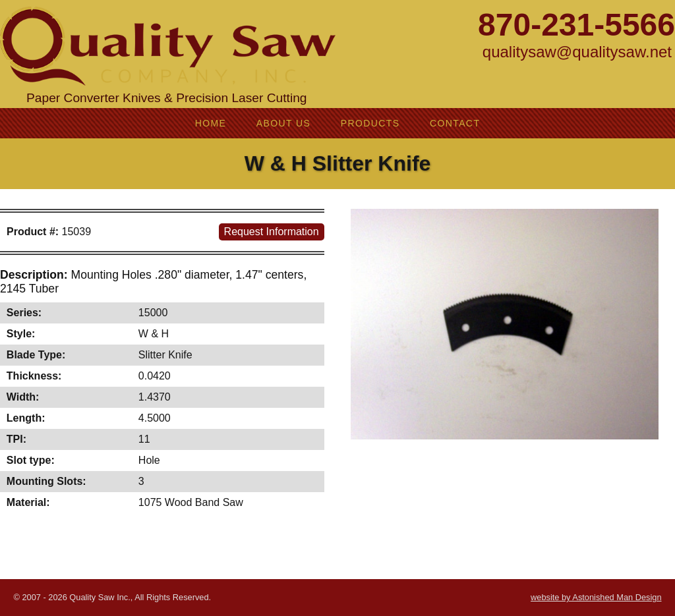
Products (370, 123)
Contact (455, 123)
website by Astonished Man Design (596, 597)
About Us (284, 123)
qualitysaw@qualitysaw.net (577, 52)
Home (211, 123)
